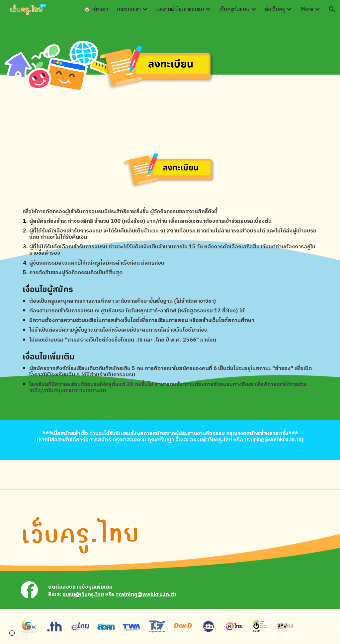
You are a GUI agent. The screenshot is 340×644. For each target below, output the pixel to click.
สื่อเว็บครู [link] (275, 9)
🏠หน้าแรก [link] (96, 9)
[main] (170, 242)
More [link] (307, 9)
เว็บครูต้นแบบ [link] (234, 9)
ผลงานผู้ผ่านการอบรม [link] (180, 9)
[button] (332, 9)
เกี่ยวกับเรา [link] (129, 9)
